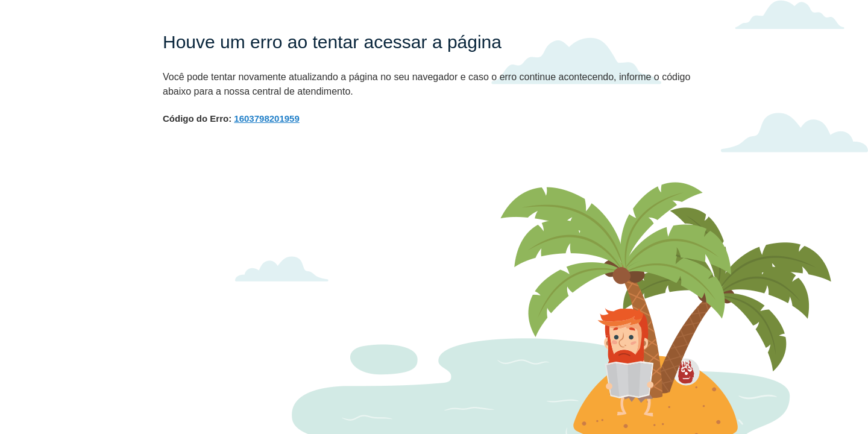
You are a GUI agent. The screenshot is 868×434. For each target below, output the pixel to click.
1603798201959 (266, 118)
